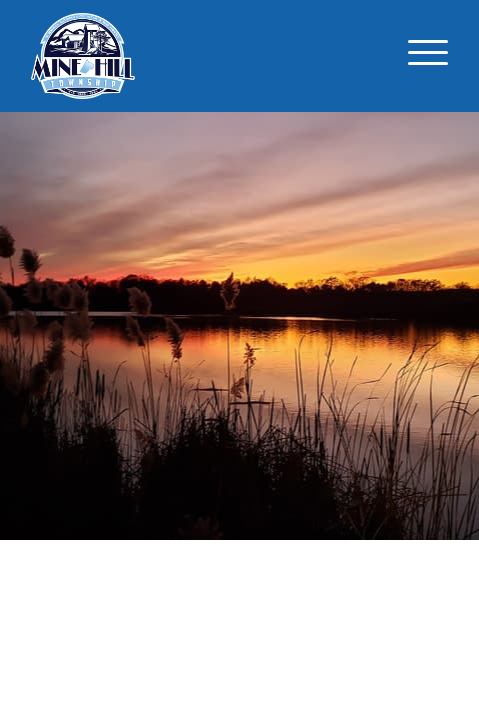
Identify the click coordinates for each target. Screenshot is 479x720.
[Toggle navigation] (428, 56)
